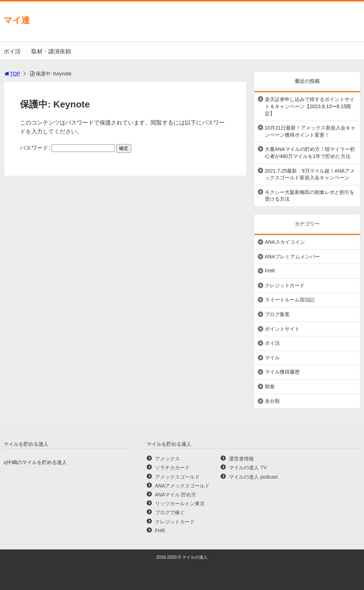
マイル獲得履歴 (282, 372)
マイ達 (17, 20)
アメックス (167, 459)
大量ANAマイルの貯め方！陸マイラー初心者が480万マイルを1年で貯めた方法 (310, 153)
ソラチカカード (172, 468)
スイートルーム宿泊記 (290, 300)
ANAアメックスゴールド (183, 486)
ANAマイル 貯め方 (176, 495)
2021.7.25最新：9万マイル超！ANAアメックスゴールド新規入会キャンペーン (310, 174)
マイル (272, 358)
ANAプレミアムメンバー (292, 257)
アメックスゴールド (177, 477)
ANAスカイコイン (285, 242)
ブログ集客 (277, 314)
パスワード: (67, 148)
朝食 (270, 386)
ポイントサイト (282, 329)
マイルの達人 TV (248, 468)
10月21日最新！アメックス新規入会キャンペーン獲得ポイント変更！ (310, 131)
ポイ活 (12, 51)
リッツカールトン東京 (180, 504)
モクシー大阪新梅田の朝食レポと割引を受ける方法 (310, 196)
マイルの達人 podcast (253, 477)
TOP (12, 74)
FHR (270, 271)
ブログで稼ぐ (170, 512)
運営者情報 (241, 459)
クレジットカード (285, 285)
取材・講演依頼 (51, 51)
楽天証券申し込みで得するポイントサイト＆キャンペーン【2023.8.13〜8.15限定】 (310, 106)
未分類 (272, 401)
